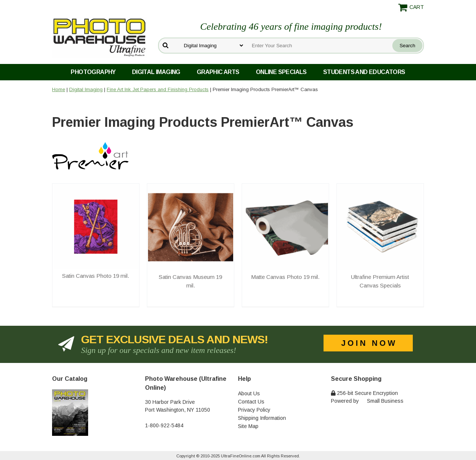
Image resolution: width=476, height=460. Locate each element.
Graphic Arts (218, 72)
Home (59, 89)
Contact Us (251, 402)
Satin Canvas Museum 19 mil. (190, 281)
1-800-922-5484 (164, 425)
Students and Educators (364, 72)
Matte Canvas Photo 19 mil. (285, 277)
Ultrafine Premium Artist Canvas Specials (380, 281)
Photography (93, 72)
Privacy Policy (254, 410)
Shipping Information (262, 418)
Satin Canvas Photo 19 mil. (96, 276)
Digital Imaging (156, 72)
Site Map (248, 426)
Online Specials (281, 72)
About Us (249, 393)
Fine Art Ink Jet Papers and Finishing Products (158, 89)
